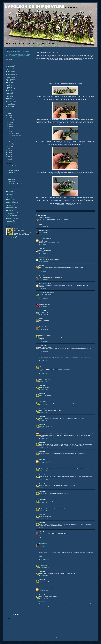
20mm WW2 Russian (12, 76)
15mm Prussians (11, 70)
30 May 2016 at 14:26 (44, 272)
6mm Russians (10, 79)
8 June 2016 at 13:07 (44, 547)
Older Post (92, 604)
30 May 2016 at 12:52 (44, 254)
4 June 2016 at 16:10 (44, 480)
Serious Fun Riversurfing (13, 212)
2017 (9, 116)
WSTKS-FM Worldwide (44, 218)
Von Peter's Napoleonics (12, 215)
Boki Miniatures (11, 195)
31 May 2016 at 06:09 (44, 322)
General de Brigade (11, 201)
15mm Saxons (10, 73)
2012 (9, 154)
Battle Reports (10, 81)
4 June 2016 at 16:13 (44, 495)
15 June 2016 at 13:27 (44, 583)
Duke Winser (42, 326)
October (11, 123)
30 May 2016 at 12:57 (44, 261)
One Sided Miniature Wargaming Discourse (17, 168)
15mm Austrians (11, 65)
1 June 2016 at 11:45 (44, 412)
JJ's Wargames (11, 179)
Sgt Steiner (42, 543)
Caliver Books (10, 196)
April (10, 141)
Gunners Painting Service (13, 203)
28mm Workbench (11, 78)
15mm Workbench (11, 75)
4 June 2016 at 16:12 (44, 487)
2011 (9, 156)
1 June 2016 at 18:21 (44, 438)
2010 (9, 158)
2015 (9, 149)
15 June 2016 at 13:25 (44, 567)
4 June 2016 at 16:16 (44, 527)
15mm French (10, 68)
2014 (9, 151)
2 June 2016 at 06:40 (44, 447)
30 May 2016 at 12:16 (44, 226)
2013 (9, 153)
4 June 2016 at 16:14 (44, 511)
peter (40, 532)
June (10, 130)
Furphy (41, 249)
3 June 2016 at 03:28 (44, 463)
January (11, 147)
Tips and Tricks (10, 105)
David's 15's (10, 86)
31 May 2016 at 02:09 (44, 288)
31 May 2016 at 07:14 (44, 330)
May (10, 132)
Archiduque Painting (12, 191)
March (10, 143)
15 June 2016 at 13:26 (44, 575)
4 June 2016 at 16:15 (44, 518)
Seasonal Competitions (12, 102)
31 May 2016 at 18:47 (44, 352)
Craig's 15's (10, 84)
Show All (30, 188)
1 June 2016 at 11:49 (44, 420)
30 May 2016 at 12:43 (44, 245)
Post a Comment (41, 601)
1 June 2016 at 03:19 (44, 361)
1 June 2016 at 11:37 (44, 381)
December (11, 119)
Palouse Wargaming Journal (14, 166)
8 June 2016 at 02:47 (44, 539)
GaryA (41, 276)
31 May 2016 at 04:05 (44, 307)
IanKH (41, 587)
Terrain (9, 103)
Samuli (41, 459)
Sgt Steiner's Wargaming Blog (14, 186)
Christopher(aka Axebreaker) (46, 293)
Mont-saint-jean (11, 210)
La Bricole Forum (11, 206)
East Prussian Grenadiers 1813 (15, 133)
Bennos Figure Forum (12, 193)
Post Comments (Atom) (46, 606)
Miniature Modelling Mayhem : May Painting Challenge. (79, 57)
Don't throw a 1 (11, 175)
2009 (9, 160)
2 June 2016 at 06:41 (44, 455)
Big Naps (9, 82)
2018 (9, 114)
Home (65, 604)
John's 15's (10, 92)
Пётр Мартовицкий (44, 238)
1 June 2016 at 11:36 (44, 374)
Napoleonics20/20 (12, 173)
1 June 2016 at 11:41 (44, 405)
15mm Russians (11, 71)
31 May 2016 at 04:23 (44, 314)
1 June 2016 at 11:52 (44, 428)
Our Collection (10, 98)
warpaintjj (41, 334)
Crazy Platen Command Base (15, 135)
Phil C (41, 265)
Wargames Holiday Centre (13, 218)
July (10, 128)
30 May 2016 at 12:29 (44, 234)
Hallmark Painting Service (13, 204)
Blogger (56, 637)
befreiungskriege (11, 220)
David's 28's (10, 87)
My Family (10, 97)
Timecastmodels (11, 214)
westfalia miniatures (11, 223)
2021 (9, 112)
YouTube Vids (10, 106)
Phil (40, 318)
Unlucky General (12, 182)
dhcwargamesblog (11, 222)
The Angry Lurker (43, 231)
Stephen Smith (42, 258)
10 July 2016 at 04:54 (44, 598)
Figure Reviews (11, 89)
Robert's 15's (10, 100)
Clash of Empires (11, 198)
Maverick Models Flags (12, 207)
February (11, 145)
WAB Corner (11, 177)
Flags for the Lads (11, 199)
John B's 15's (10, 90)
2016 (9, 117)
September (11, 125)
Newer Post (39, 604)
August (10, 126)
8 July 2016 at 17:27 (43, 591)
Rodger (41, 303)
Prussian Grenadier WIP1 (14, 139)
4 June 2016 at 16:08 (44, 471)
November (11, 121)
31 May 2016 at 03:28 (44, 299)
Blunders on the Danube (13, 170)
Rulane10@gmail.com (44, 284)
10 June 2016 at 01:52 (44, 560)
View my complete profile (11, 238)
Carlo (40, 432)
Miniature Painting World (12, 209)
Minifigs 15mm (10, 94)
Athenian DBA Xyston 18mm (14, 137)
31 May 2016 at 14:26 (44, 341)
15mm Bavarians (11, 67)
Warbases (9, 217)
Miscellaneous (10, 95)
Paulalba (41, 365)
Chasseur (41, 311)
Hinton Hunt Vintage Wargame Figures (16, 184)
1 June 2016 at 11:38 (44, 389)
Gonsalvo (41, 346)
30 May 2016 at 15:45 (44, 279)
